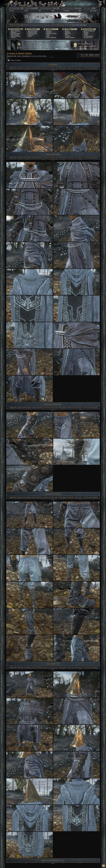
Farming (86, 32)
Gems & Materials (51, 37)
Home (13, 31)
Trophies (86, 33)
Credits (86, 35)
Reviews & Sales (16, 33)
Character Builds (32, 33)
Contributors (66, 11)
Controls (13, 37)
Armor (48, 35)
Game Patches (15, 35)
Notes (53, 11)
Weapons (49, 31)
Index (13, 11)
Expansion (14, 32)
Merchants (68, 33)
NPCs (67, 35)
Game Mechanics (16, 36)
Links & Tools (93, 11)
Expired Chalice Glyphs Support (79, 25)
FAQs (80, 11)
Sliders (30, 36)
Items (48, 36)
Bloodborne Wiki (12, 56)
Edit (87, 55)
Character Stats (32, 32)
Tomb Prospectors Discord (86, 46)
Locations (68, 36)
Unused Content (88, 37)
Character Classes (33, 31)
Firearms (49, 32)
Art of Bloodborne (89, 36)
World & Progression (89, 31)
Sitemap (17, 31)
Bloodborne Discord (84, 44)
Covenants (31, 35)
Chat (40, 11)
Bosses (67, 31)
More (57, 48)
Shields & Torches (51, 33)
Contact (26, 11)
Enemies (67, 32)
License (97, 55)
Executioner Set (26, 56)
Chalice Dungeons (70, 37)
